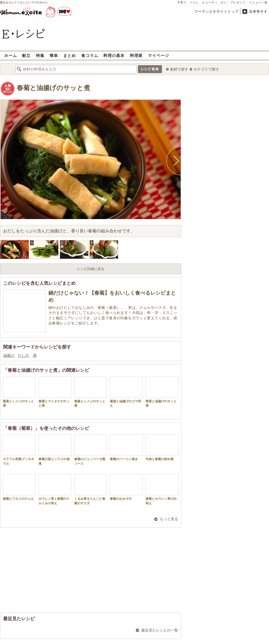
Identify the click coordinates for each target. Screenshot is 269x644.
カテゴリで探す (206, 69)
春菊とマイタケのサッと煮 (55, 392)
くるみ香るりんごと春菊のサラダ (91, 489)
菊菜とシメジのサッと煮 (19, 392)
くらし (194, 2)
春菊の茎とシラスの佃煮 (55, 450)
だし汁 (24, 355)
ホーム (11, 55)
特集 (40, 55)
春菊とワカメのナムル (19, 487)
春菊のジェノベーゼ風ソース (91, 450)
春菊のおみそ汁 (126, 487)
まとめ (70, 55)
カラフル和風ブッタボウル (19, 450)
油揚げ (9, 355)
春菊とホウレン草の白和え (162, 489)
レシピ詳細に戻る (91, 269)
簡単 (54, 55)
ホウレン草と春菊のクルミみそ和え (55, 489)
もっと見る (169, 519)
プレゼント (238, 2)
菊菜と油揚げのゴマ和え (126, 392)
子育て (182, 2)
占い (224, 2)
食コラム (90, 55)
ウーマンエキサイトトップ (216, 11)
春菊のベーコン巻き (126, 448)
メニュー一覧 (258, 2)
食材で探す (179, 69)
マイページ (158, 55)
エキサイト (258, 11)
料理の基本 (114, 55)
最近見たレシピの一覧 (160, 630)
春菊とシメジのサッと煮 (91, 392)
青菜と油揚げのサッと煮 (162, 392)
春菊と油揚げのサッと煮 (53, 88)
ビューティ (210, 2)
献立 (26, 55)
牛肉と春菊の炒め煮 (162, 448)
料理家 (136, 55)
